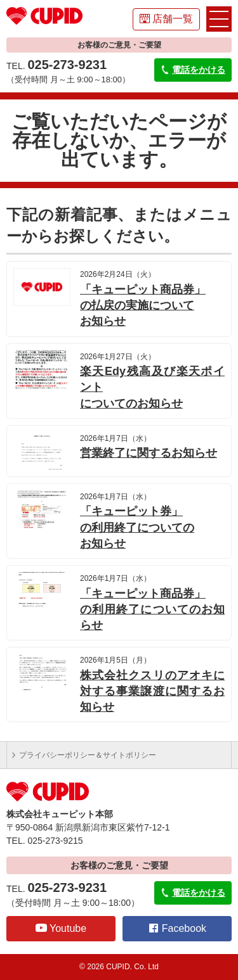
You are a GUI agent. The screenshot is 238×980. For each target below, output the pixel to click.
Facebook (177, 928)
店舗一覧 (166, 19)
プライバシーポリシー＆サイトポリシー (83, 755)
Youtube (61, 928)
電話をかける (193, 70)
